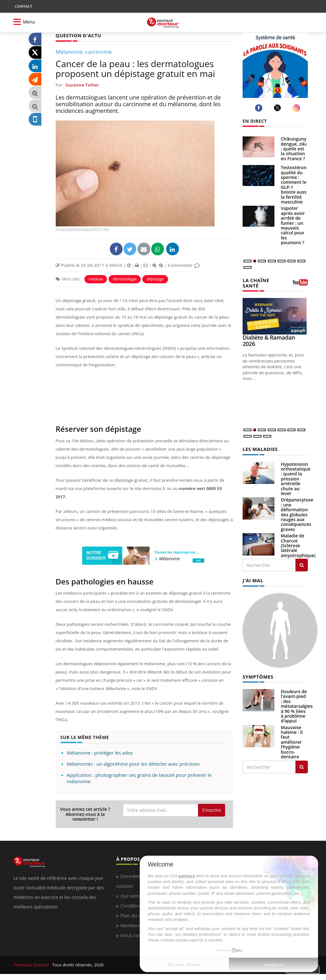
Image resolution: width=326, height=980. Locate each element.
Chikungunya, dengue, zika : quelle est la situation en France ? (295, 149)
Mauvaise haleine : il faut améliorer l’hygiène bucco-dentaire (292, 740)
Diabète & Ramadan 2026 (269, 340)
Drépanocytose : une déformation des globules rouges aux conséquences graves (297, 513)
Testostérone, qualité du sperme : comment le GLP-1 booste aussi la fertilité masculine (296, 185)
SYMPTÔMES (257, 675)
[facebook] (260, 108)
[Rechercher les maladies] (302, 564)
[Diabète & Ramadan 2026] (275, 316)
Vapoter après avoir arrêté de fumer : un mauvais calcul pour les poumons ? (293, 225)
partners (187, 876)
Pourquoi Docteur (31, 965)
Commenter (184, 265)
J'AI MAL (252, 579)
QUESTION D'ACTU (77, 35)
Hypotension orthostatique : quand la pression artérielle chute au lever (296, 478)
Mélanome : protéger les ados (100, 752)
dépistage (155, 279)
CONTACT (24, 6)
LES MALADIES (259, 448)
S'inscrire (212, 810)
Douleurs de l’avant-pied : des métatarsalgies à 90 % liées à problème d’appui (297, 704)
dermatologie (125, 279)
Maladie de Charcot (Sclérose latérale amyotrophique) (298, 545)
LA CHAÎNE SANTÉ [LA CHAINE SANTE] (255, 282)
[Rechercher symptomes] (302, 765)
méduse (96, 279)
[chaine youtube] (300, 284)
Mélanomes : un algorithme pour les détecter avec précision (133, 763)
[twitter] (278, 108)
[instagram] (297, 108)
